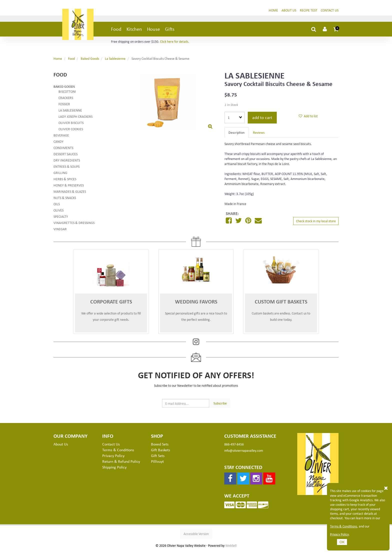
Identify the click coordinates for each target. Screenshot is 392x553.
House (153, 31)
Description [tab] (236, 134)
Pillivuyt (157, 463)
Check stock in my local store (316, 223)
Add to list (308, 118)
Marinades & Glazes (70, 193)
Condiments (63, 150)
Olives (58, 212)
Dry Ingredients (67, 162)
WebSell (231, 547)
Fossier (64, 106)
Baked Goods (90, 60)
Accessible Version (196, 536)
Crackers (66, 100)
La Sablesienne (115, 60)
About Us (289, 12)
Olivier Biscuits (71, 125)
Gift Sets (158, 457)
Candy (58, 143)
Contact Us (330, 12)
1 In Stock (231, 107)
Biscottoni (67, 93)
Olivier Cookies (71, 131)
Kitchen (134, 31)
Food (116, 31)
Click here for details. (175, 43)
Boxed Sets (160, 446)
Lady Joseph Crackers (75, 118)
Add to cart (262, 119)
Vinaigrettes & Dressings (74, 225)
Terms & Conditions (343, 526)
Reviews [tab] (259, 134)
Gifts (170, 31)
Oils (57, 206)
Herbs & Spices (65, 181)
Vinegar (60, 231)
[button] (336, 31)
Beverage (61, 137)
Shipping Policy (114, 469)
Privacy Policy (339, 534)
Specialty (61, 218)
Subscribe (220, 405)
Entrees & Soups (66, 168)
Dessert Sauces (65, 156)
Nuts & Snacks (65, 200)
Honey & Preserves (69, 187)
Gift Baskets (160, 452)
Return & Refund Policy (121, 463)
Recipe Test (308, 12)
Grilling (60, 175)
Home (273, 12)
